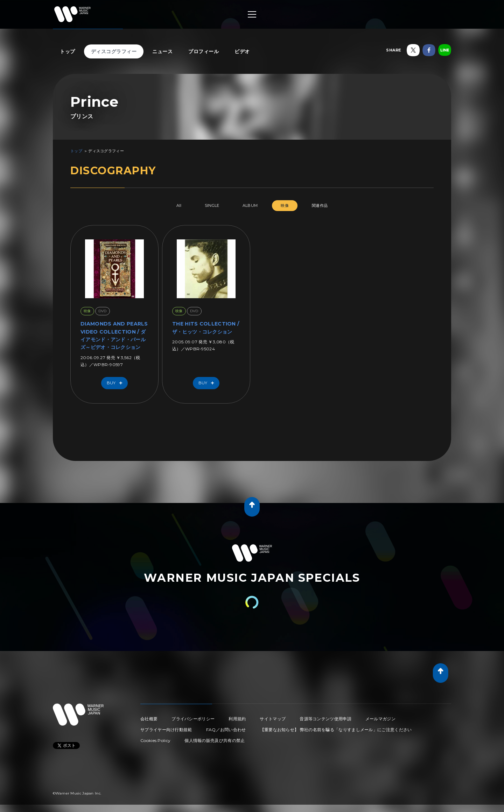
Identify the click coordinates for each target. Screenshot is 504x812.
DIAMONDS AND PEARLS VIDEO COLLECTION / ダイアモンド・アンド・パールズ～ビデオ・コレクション (114, 335)
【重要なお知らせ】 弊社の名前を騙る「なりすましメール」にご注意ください (336, 730)
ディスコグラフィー (114, 51)
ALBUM (250, 205)
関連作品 (320, 205)
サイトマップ (273, 719)
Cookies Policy (155, 740)
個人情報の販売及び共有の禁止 (215, 740)
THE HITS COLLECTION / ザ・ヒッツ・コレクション (206, 328)
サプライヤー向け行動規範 (166, 730)
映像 (285, 205)
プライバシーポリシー (193, 719)
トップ (68, 51)
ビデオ (242, 51)
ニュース (162, 51)
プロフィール (204, 51)
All (179, 205)
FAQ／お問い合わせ (226, 730)
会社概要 (149, 719)
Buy (116, 383)
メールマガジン (380, 719)
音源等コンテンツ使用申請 (325, 719)
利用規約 (237, 719)
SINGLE (212, 205)
